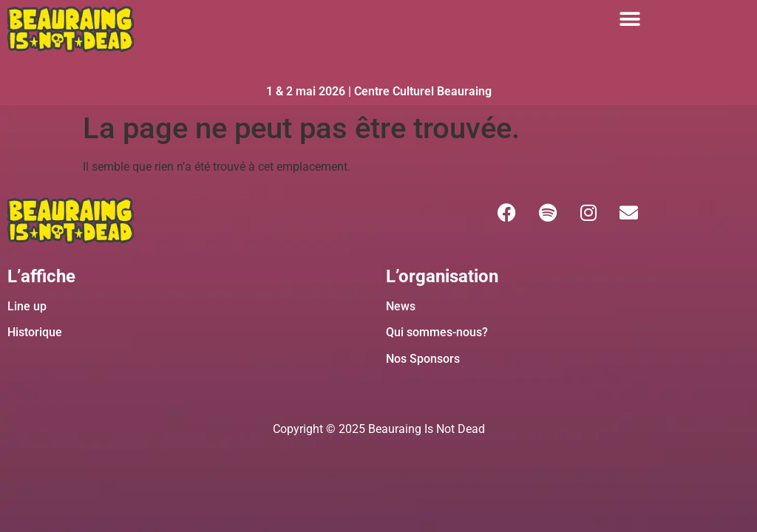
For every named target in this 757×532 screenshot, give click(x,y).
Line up (27, 306)
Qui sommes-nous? (437, 332)
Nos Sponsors (423, 359)
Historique (35, 332)
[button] (629, 19)
